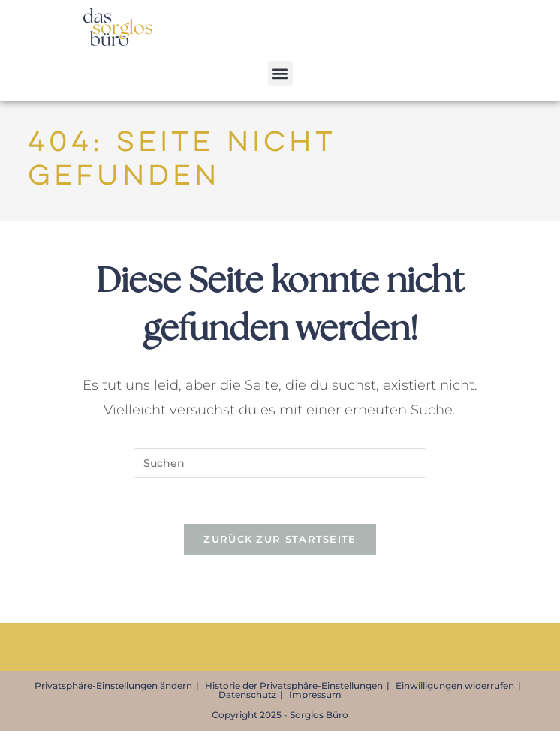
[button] (280, 73)
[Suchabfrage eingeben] (280, 463)
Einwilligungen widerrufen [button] (455, 686)
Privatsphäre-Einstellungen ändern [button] (113, 686)
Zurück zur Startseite (280, 539)
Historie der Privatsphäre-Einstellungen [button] (294, 686)
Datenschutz (247, 695)
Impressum (315, 695)
